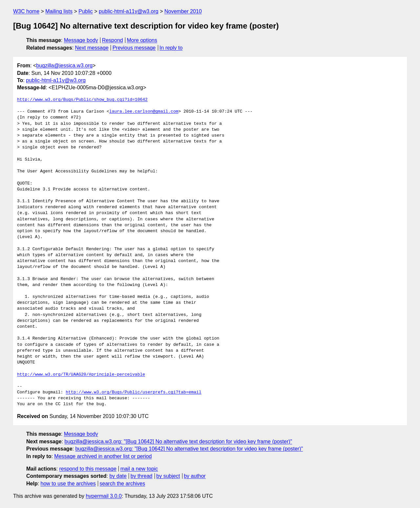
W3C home (26, 11)
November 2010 (183, 11)
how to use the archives (68, 484)
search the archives (123, 484)
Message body (81, 40)
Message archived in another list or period (103, 456)
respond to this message (88, 469)
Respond (113, 40)
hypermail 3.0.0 (104, 496)
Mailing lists (59, 11)
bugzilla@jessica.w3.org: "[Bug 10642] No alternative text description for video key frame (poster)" (178, 442)
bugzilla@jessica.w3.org (64, 66)
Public (86, 11)
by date (118, 476)
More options (142, 40)
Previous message (134, 48)
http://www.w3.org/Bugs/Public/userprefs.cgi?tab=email (133, 392)
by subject (168, 476)
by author (195, 476)
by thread (142, 476)
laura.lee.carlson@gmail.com (144, 112)
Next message (92, 48)
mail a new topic (139, 469)
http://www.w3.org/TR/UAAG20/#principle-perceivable (81, 375)
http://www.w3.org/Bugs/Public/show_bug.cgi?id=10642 (82, 100)
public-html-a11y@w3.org (129, 11)
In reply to (171, 48)
